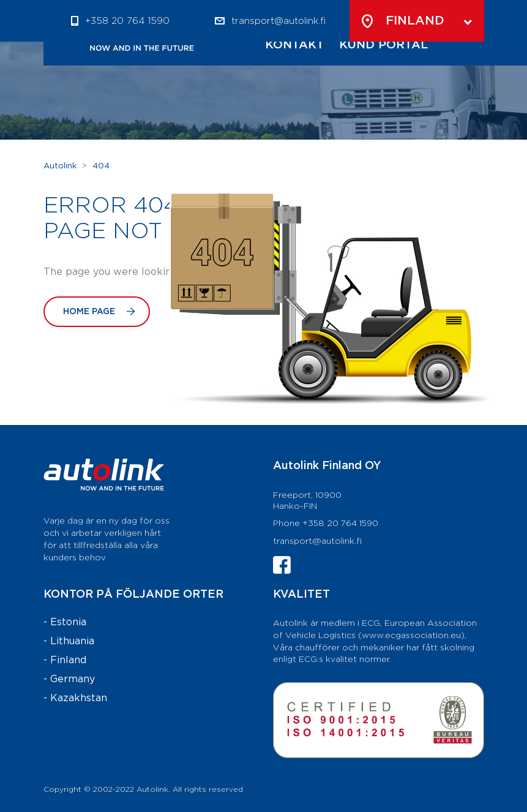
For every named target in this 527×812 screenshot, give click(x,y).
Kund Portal (383, 45)
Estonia (68, 622)
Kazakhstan (79, 698)
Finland (68, 660)
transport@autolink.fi (317, 541)
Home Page (99, 312)
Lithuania (72, 641)
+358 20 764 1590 (127, 21)
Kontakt (295, 45)
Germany (73, 679)
